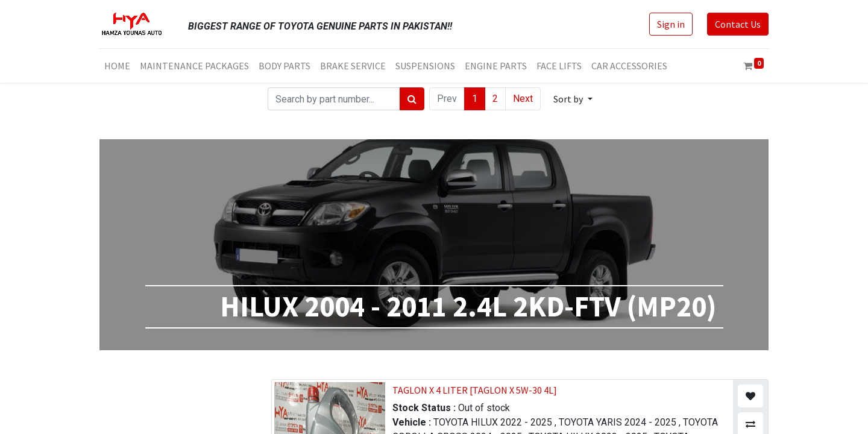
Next (523, 99)
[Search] (412, 99)
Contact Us (738, 24)
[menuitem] (117, 66)
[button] (573, 99)
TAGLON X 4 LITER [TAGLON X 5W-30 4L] (475, 390)
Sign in (671, 24)
